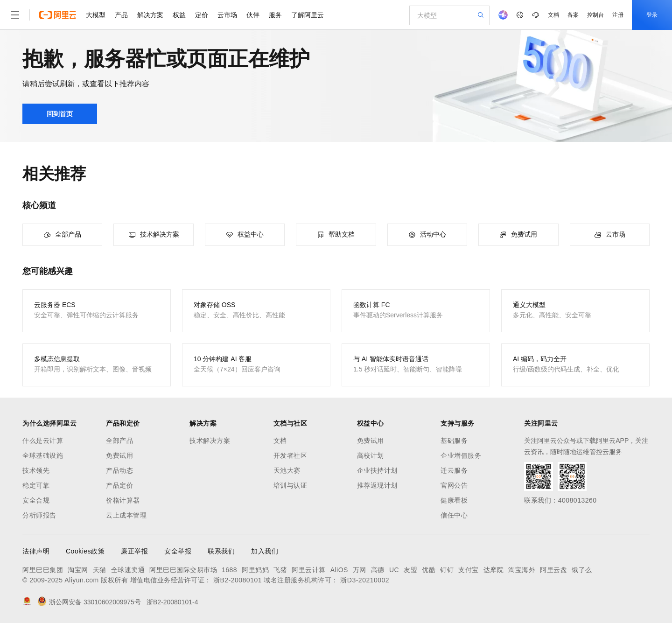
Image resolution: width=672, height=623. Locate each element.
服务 (275, 15)
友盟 (410, 570)
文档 (553, 15)
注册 (618, 15)
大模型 (96, 15)
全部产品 (119, 441)
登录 (652, 15)
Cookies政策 (85, 551)
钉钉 (447, 570)
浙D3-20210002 (365, 580)
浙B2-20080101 (238, 580)
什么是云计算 (43, 441)
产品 (121, 15)
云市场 (227, 15)
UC (394, 570)
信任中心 (454, 515)
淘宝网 (78, 570)
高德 (378, 570)
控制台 (595, 15)
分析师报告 (39, 515)
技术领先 (36, 470)
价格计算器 (123, 500)
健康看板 (454, 500)
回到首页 (60, 114)
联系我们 (221, 551)
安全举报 (178, 551)
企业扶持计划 (377, 470)
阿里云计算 (309, 570)
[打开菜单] (15, 15)
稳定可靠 (36, 485)
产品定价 (119, 485)
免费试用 (119, 455)
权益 (179, 15)
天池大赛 (287, 470)
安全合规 (36, 500)
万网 (360, 570)
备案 (573, 15)
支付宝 (469, 570)
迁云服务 (454, 470)
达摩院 (494, 570)
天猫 (100, 570)
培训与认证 (290, 485)
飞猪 (280, 570)
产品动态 (119, 470)
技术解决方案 (210, 441)
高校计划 (371, 455)
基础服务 (454, 441)
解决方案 (150, 15)
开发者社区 (290, 455)
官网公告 (454, 485)
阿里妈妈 (255, 570)
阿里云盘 (553, 570)
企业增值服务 (461, 455)
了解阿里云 (308, 15)
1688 (229, 570)
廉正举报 (134, 551)
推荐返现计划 (377, 485)
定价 (202, 15)
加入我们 (265, 551)
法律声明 (36, 551)
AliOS (339, 570)
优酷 (429, 570)
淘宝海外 (522, 570)
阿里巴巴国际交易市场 (183, 570)
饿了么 (582, 570)
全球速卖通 (128, 570)
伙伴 (253, 15)
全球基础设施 (43, 455)
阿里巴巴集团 (43, 570)
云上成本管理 (126, 515)
